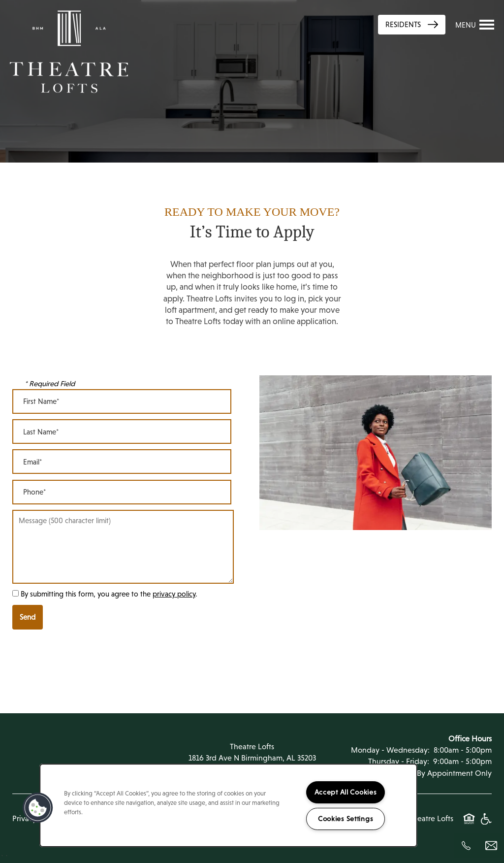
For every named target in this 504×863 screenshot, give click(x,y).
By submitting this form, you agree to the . (109, 594)
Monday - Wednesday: (390, 750)
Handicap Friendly (486, 824)
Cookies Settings (346, 819)
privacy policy (174, 594)
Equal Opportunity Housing (469, 824)
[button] (38, 808)
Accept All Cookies (346, 792)
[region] (228, 805)
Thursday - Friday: (399, 761)
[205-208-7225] (466, 846)
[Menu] (475, 25)
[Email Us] (491, 846)
